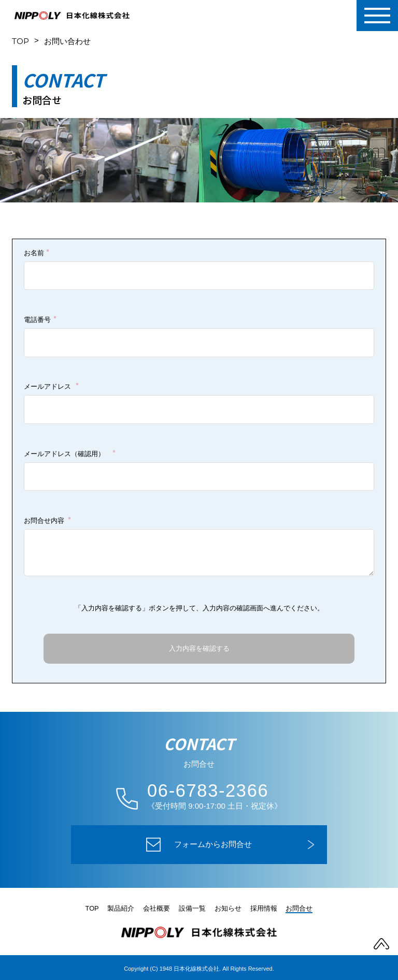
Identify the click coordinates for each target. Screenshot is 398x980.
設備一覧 (192, 908)
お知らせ (228, 908)
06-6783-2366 (209, 791)
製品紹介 (121, 908)
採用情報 (264, 908)
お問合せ (300, 908)
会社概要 (157, 908)
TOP (20, 41)
